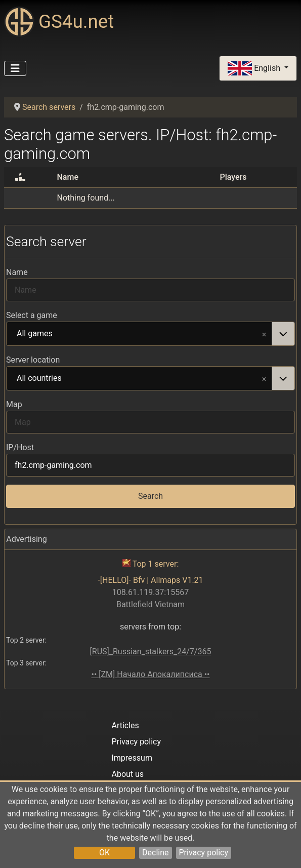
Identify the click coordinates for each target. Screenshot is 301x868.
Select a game (32, 315)
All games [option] (139, 334)
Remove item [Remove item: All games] (264, 334)
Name (17, 272)
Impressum (132, 758)
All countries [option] (139, 379)
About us (127, 774)
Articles (125, 725)
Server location (33, 360)
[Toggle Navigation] (15, 68)
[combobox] (150, 334)
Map (14, 404)
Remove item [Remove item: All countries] (264, 378)
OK (104, 853)
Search (150, 496)
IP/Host (20, 447)
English (255, 69)
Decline (155, 853)
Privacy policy (204, 853)
